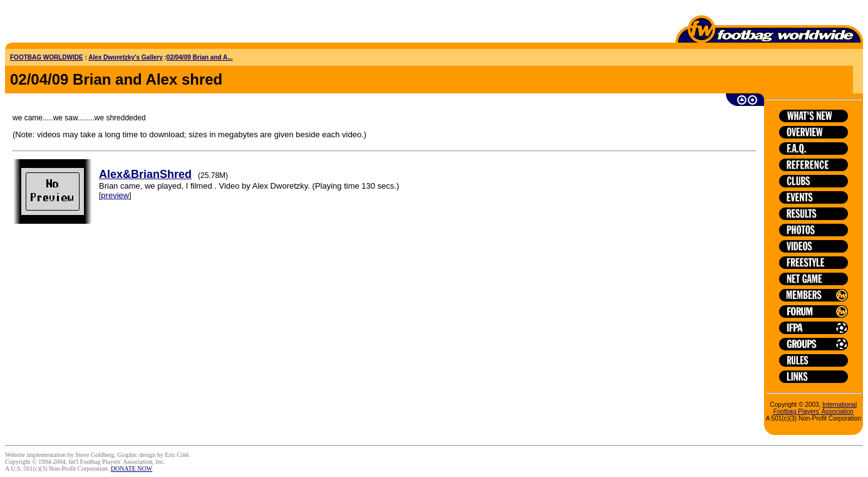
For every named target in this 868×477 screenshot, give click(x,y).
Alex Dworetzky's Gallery (126, 57)
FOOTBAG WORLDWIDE (47, 57)
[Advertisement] (78, 24)
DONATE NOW (132, 469)
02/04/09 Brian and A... (200, 57)
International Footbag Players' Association (815, 408)
